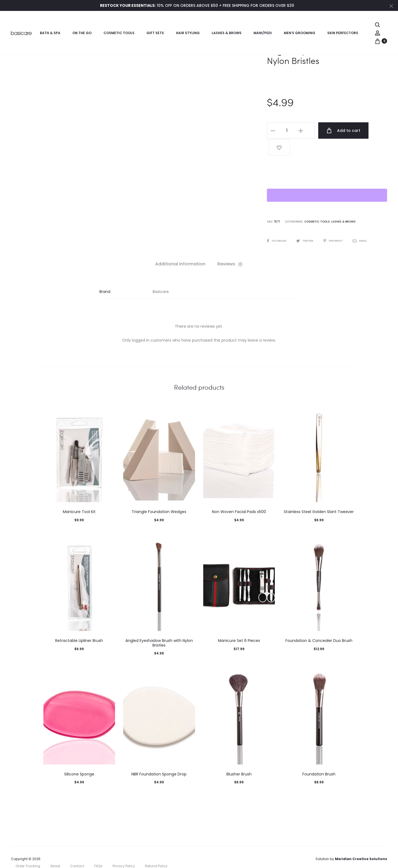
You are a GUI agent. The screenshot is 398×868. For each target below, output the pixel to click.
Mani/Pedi (263, 33)
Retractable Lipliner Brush (79, 623)
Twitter (306, 223)
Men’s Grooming (300, 33)
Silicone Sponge (79, 757)
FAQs (98, 849)
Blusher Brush (239, 757)
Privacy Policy (124, 849)
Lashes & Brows (227, 33)
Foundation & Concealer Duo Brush (319, 623)
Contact (77, 849)
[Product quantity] (287, 131)
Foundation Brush (319, 757)
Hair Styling (188, 33)
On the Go (82, 33)
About (55, 849)
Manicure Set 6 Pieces (239, 623)
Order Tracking (28, 849)
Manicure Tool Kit (79, 494)
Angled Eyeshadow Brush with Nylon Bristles (159, 626)
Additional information (180, 247)
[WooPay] (327, 178)
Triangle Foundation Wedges (159, 494)
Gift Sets (155, 33)
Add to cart (340, 131)
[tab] (180, 247)
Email (364, 223)
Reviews (230, 247)
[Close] (391, 6)
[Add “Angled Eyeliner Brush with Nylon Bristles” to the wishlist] (376, 131)
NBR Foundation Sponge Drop (159, 757)
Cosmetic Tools (119, 33)
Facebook (277, 223)
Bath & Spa (50, 33)
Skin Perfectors (343, 33)
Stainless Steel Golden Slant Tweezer (319, 494)
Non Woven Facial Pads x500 (239, 494)
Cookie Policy (26, 856)
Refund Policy (156, 849)
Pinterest (337, 223)
